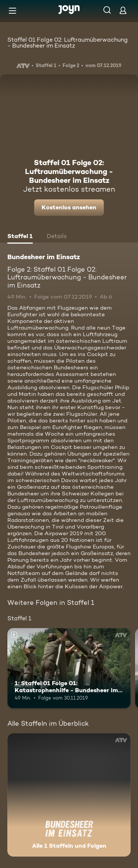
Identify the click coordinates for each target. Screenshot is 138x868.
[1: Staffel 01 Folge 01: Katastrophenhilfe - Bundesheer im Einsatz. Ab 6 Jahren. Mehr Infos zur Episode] (69, 668)
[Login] (123, 10)
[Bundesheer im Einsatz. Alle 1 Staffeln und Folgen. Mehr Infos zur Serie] (69, 795)
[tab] (20, 237)
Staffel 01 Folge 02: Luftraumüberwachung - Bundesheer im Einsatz (68, 43)
